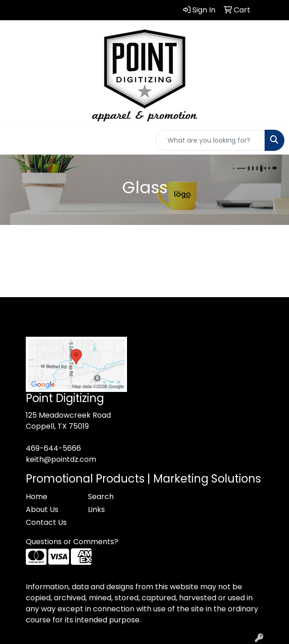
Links (96, 509)
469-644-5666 (53, 448)
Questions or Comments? (72, 542)
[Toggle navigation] (14, 140)
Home (37, 497)
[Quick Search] (210, 140)
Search (101, 497)
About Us (42, 509)
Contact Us (46, 522)
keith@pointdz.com (61, 459)
